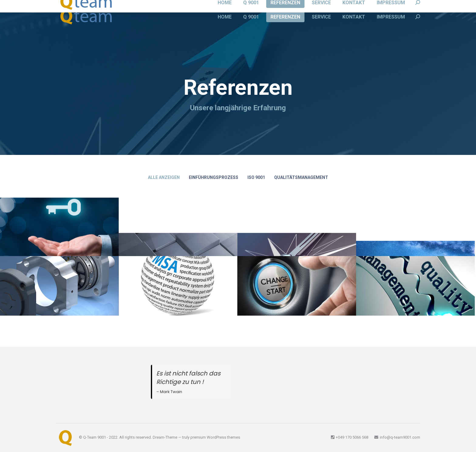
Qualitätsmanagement (301, 177)
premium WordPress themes (215, 437)
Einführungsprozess (214, 177)
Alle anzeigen (164, 177)
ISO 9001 (256, 177)
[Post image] (415, 286)
